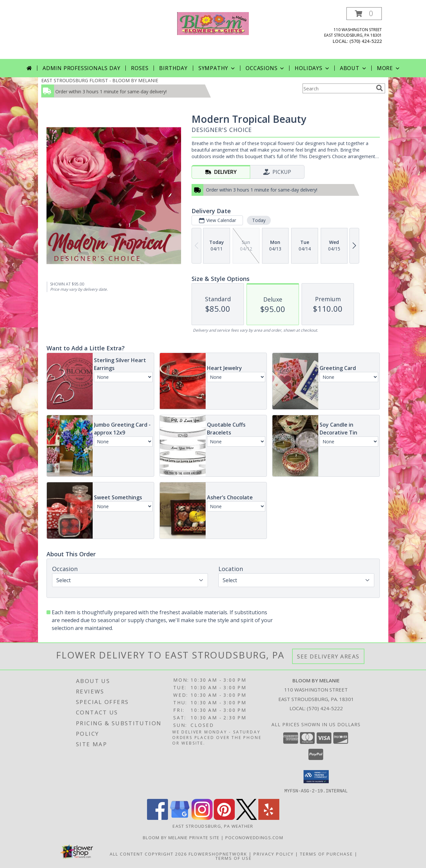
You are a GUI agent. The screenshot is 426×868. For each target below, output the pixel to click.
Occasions (265, 68)
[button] (364, 14)
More (389, 68)
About (354, 68)
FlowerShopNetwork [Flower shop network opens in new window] (218, 854)
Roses (140, 68)
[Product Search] (338, 88)
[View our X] (247, 818)
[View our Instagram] (202, 818)
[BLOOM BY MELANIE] (213, 23)
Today (259, 220)
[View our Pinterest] (224, 818)
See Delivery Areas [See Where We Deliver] (328, 656)
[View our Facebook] (157, 818)
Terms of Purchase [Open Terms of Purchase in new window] (326, 854)
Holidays (312, 68)
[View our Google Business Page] (180, 818)
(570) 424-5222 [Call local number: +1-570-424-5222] (366, 41)
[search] (380, 88)
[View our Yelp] (269, 818)
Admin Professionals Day (81, 68)
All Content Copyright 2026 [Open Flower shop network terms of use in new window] (148, 854)
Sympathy (217, 68)
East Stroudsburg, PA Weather (213, 826)
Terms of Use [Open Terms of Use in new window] (234, 858)
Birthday (173, 68)
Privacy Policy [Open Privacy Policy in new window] (274, 854)
